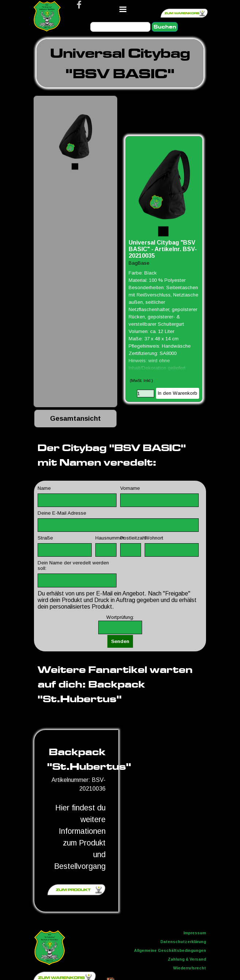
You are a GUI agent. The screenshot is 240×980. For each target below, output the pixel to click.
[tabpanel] (120, 63)
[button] (75, 138)
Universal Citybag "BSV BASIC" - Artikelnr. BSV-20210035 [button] (163, 249)
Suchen (165, 27)
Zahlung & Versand (187, 959)
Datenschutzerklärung (183, 942)
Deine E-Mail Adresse (62, 513)
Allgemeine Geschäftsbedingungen (170, 950)
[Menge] (146, 393)
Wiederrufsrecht (190, 968)
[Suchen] (120, 27)
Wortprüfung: (120, 617)
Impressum (195, 933)
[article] (164, 269)
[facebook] (79, 5)
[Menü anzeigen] (123, 9)
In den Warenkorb (178, 393)
